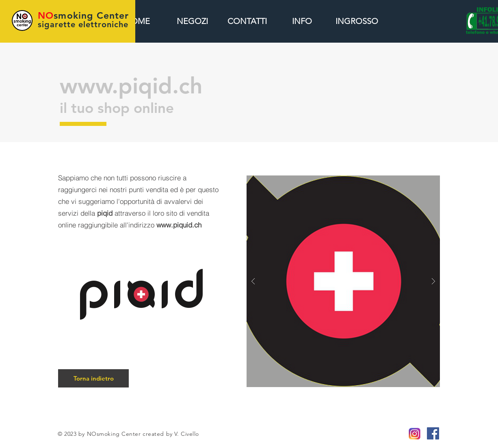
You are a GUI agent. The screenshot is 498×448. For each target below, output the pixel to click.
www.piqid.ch (131, 86)
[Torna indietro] (93, 378)
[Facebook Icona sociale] (433, 433)
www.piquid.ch (179, 225)
